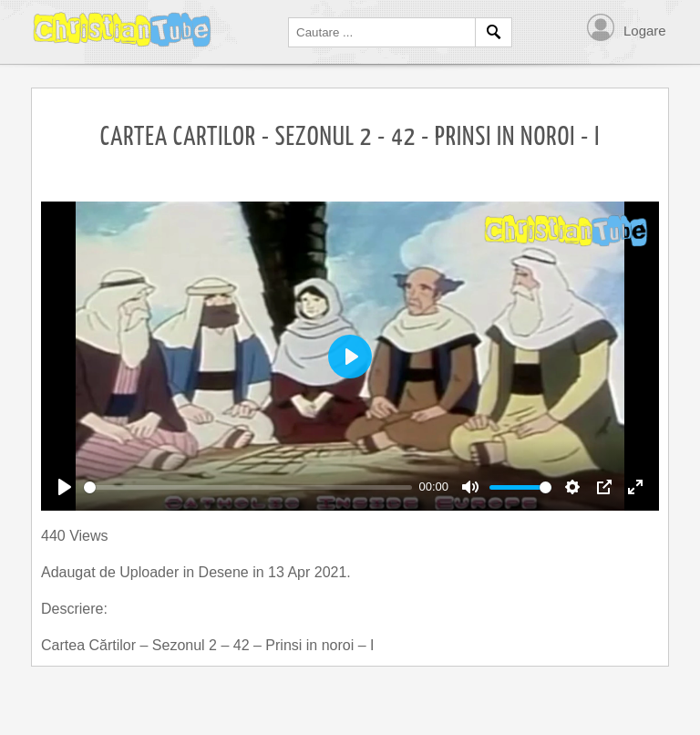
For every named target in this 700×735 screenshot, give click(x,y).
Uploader (151, 572)
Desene (226, 572)
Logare (645, 31)
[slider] (248, 487)
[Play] (65, 487)
